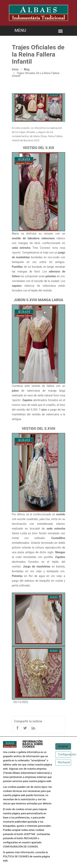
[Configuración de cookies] (63, 754)
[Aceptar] (63, 746)
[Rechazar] (63, 762)
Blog (27, 69)
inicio (15, 69)
